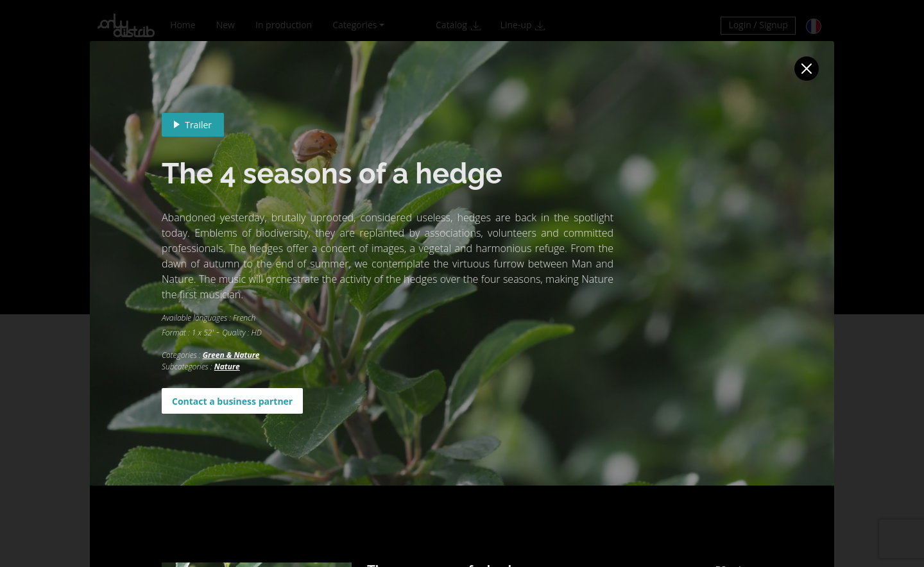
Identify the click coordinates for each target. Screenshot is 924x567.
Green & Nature (231, 355)
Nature (227, 367)
